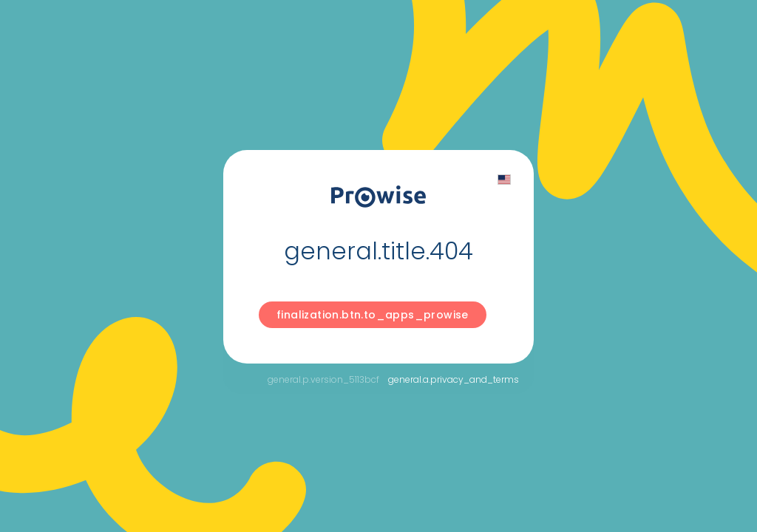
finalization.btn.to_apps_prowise (373, 315)
